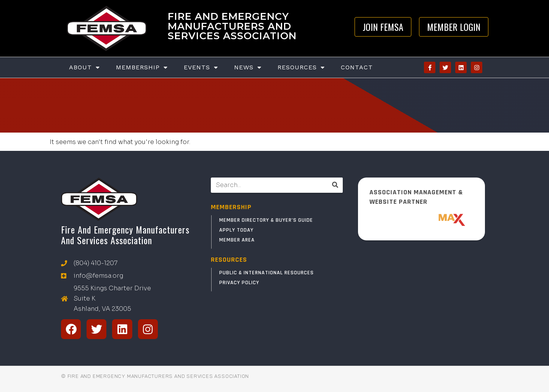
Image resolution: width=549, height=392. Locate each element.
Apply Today (236, 230)
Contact (357, 67)
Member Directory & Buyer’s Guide (266, 220)
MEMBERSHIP (231, 207)
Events (201, 67)
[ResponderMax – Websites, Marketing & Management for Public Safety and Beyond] (422, 220)
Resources (301, 67)
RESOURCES (229, 260)
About (84, 67)
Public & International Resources (266, 273)
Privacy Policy (239, 283)
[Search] (335, 185)
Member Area (237, 240)
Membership (142, 67)
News (248, 67)
